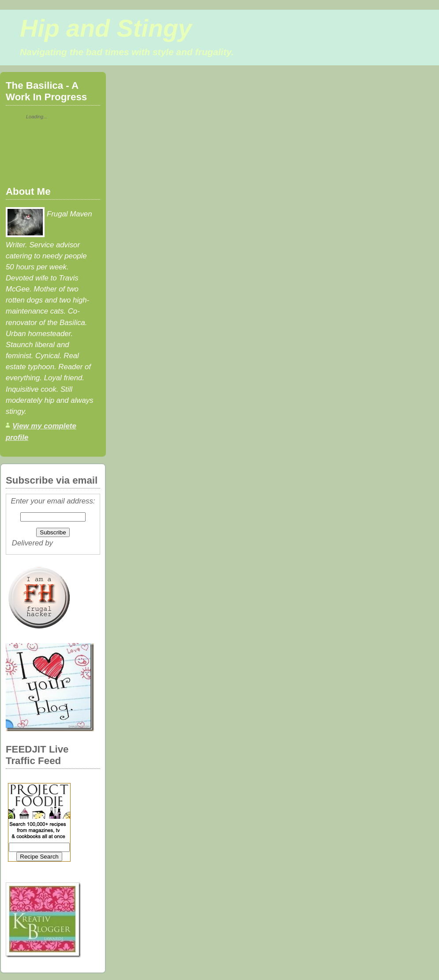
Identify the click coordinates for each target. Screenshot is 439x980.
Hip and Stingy (106, 28)
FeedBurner (75, 543)
